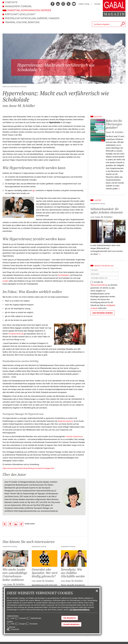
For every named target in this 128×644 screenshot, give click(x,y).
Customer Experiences (74, 436)
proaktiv (6, 281)
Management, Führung (18, 6)
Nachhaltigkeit (64, 275)
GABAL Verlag (84, 4)
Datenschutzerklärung (99, 285)
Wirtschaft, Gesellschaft (20, 14)
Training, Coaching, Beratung (22, 22)
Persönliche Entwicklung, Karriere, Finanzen (32, 18)
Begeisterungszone (66, 421)
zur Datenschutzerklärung (80, 610)
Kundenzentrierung (16, 334)
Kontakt (97, 4)
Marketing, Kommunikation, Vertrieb (29, 10)
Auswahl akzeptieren (71, 624)
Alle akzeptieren (70, 618)
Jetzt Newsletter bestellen (103, 313)
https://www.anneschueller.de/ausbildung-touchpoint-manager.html (28, 468)
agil (34, 190)
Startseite (11, 2)
